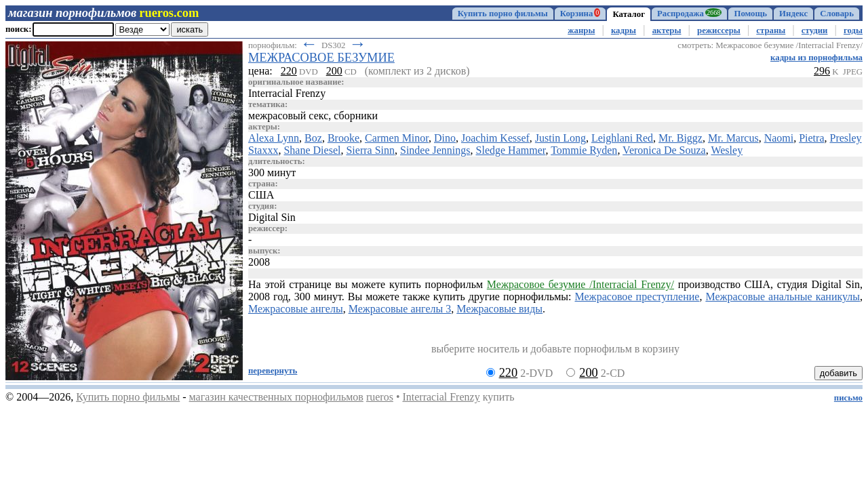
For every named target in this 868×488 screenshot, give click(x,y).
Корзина (580, 13)
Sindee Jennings (435, 150)
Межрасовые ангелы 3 (400, 309)
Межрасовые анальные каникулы (783, 297)
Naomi (779, 138)
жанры (581, 30)
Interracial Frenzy (441, 397)
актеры (667, 30)
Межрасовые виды (499, 309)
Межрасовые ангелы (296, 309)
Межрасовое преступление (637, 297)
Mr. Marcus (733, 138)
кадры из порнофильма (816, 58)
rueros (380, 397)
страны (771, 30)
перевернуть (273, 371)
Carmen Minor (397, 138)
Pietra (811, 138)
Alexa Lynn (274, 138)
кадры (624, 30)
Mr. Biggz (680, 138)
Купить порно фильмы (503, 14)
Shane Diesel (312, 150)
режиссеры (719, 30)
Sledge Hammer (511, 150)
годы (853, 30)
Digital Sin (272, 217)
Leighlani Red (622, 138)
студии (815, 30)
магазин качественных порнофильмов (276, 397)
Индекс (793, 14)
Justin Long (560, 138)
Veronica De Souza (664, 150)
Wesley (727, 150)
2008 (259, 262)
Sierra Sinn (370, 150)
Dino (445, 138)
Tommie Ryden (584, 150)
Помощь (750, 14)
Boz (313, 138)
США (261, 195)
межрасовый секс (288, 116)
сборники (356, 116)
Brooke (343, 138)
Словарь (837, 14)
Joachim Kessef (495, 138)
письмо (848, 398)
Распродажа (689, 13)
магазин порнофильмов (72, 13)
